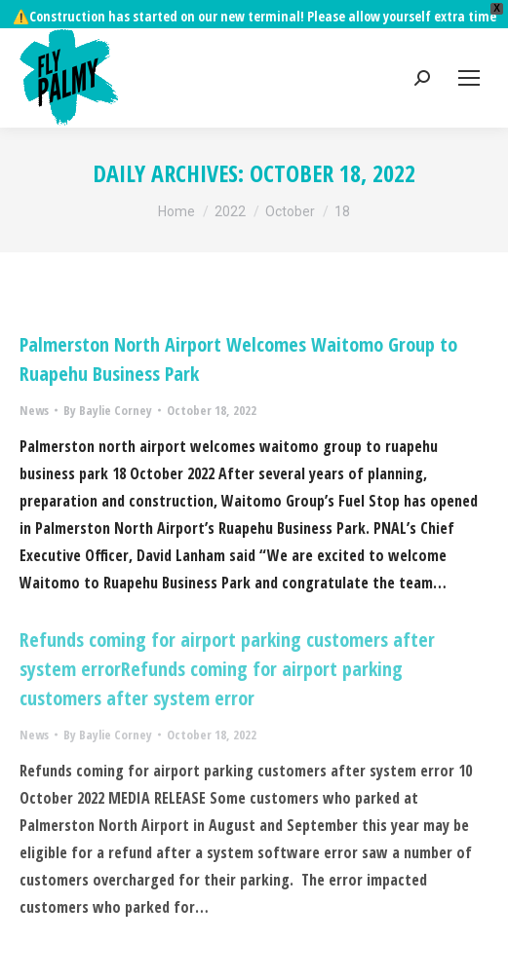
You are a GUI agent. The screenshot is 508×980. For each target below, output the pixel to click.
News (34, 382)
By (108, 382)
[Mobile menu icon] (469, 50)
